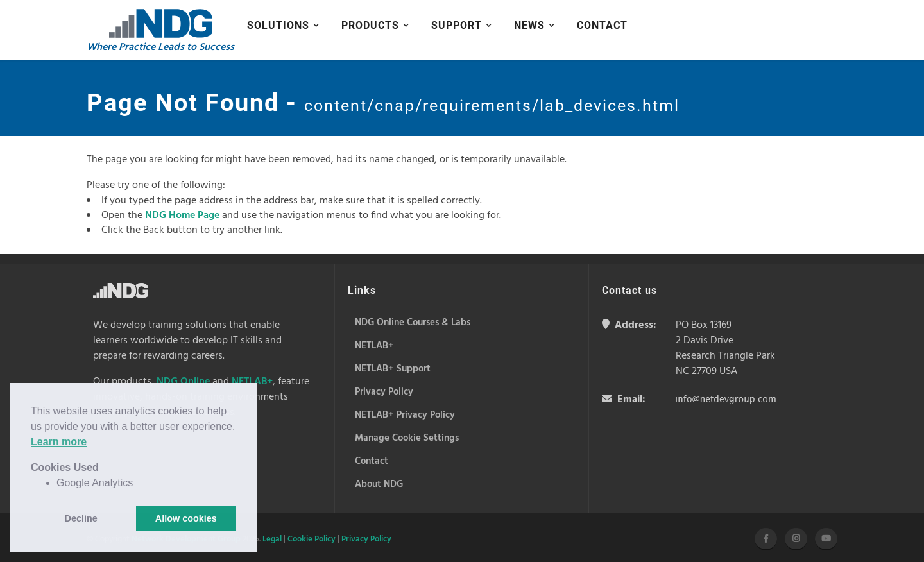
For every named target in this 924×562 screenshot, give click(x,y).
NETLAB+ (252, 382)
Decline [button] (81, 518)
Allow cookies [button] (186, 518)
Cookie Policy (312, 539)
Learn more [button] (59, 442)
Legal (272, 539)
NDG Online (183, 382)
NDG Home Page (182, 216)
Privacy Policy (366, 539)
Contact (602, 25)
